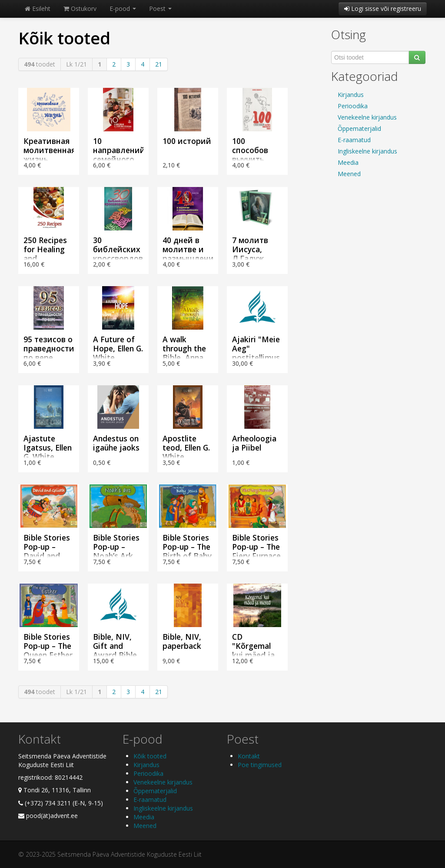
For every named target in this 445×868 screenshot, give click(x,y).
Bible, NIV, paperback (182, 641)
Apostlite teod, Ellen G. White (186, 447)
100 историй (187, 141)
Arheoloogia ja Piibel (254, 443)
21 (159, 64)
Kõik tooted (150, 756)
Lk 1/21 (76, 64)
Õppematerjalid (359, 129)
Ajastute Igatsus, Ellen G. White (48, 447)
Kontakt (249, 756)
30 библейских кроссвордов (118, 249)
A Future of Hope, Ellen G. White (118, 348)
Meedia (348, 162)
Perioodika (353, 106)
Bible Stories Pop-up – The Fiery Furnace (256, 547)
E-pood (123, 8)
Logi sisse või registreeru (383, 8)
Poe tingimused (260, 765)
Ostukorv (80, 8)
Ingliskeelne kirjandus (367, 151)
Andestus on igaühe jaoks (116, 443)
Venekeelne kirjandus (367, 117)
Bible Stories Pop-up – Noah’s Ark (116, 547)
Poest (160, 8)
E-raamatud (354, 140)
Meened (349, 174)
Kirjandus (351, 95)
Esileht (38, 8)
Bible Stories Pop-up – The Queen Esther (48, 646)
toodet (40, 64)
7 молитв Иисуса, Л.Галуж (250, 249)
